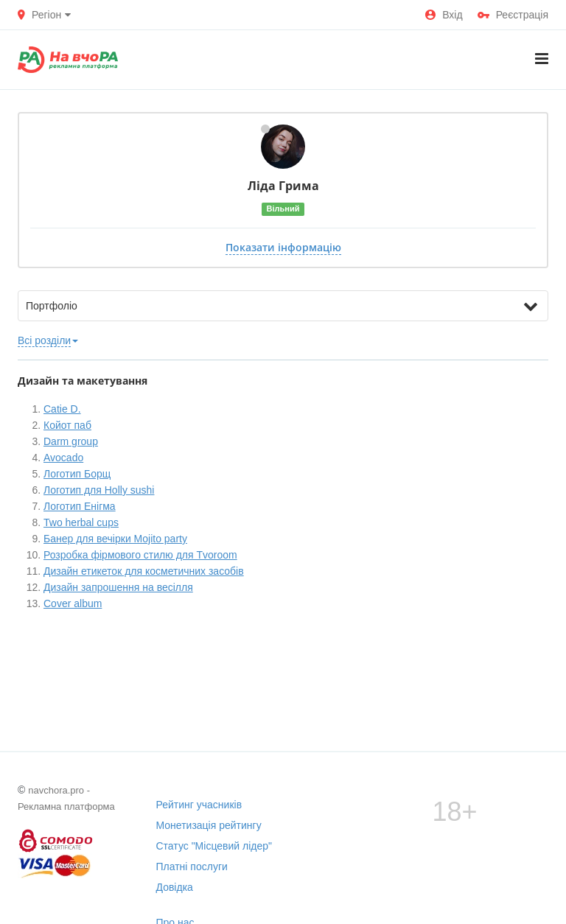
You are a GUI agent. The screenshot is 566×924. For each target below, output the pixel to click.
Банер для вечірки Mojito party (115, 539)
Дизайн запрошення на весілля (118, 587)
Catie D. (62, 409)
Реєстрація (513, 15)
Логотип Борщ (77, 474)
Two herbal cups (81, 522)
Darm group (71, 441)
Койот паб (67, 425)
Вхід (444, 15)
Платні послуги (192, 867)
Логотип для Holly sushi (99, 490)
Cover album (73, 603)
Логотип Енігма (80, 506)
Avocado (63, 458)
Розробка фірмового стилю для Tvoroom (140, 555)
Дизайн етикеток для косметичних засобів (144, 571)
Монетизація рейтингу (209, 825)
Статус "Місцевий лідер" (214, 846)
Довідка (175, 887)
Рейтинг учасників (199, 805)
